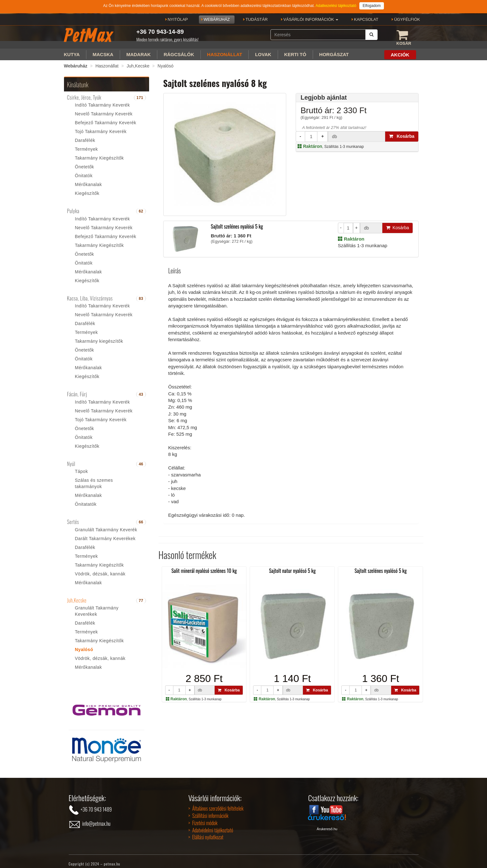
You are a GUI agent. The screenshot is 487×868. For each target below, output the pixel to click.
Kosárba (402, 131)
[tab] (107, 93)
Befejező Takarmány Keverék (106, 118)
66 (141, 517)
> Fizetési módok (203, 818)
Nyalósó (166, 61)
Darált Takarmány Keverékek (105, 534)
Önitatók (84, 171)
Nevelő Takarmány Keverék (104, 109)
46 (141, 459)
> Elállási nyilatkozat (206, 832)
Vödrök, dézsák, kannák (100, 569)
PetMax (88, 35)
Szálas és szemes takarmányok (94, 479)
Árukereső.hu (327, 824)
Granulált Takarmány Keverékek (97, 606)
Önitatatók (86, 499)
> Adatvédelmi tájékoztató (211, 825)
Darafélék (85, 136)
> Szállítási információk (208, 811)
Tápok (81, 467)
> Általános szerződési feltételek (216, 804)
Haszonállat (107, 61)
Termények (87, 144)
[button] (311, 20)
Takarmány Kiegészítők (99, 153)
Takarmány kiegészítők (99, 336)
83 (141, 294)
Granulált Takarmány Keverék (106, 525)
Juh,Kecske (138, 61)
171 (140, 93)
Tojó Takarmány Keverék (101, 127)
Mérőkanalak (89, 180)
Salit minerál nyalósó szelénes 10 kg (204, 566)
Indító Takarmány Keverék (102, 100)
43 (141, 390)
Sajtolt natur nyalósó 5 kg (293, 566)
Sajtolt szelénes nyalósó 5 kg (237, 222)
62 (141, 207)
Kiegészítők (87, 189)
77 (141, 596)
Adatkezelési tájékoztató (336, 6)
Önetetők (85, 162)
